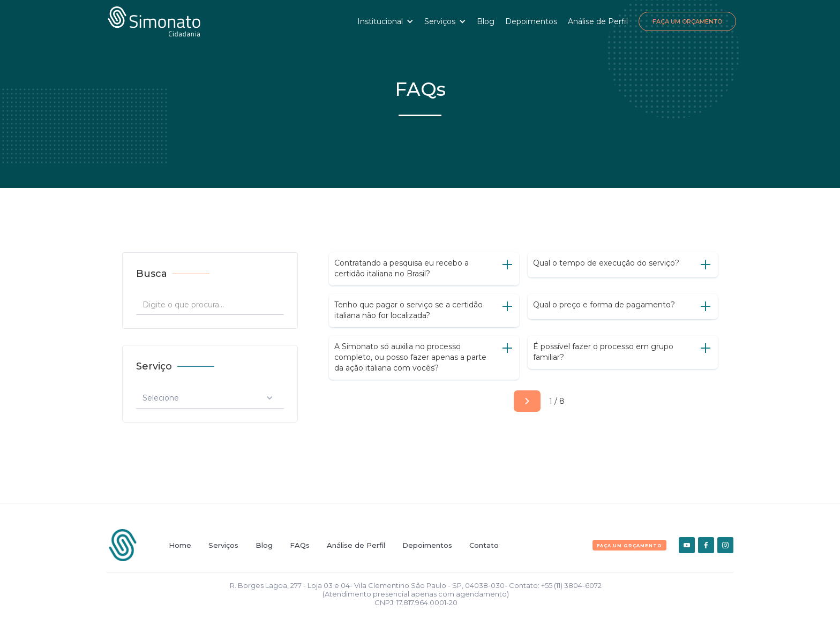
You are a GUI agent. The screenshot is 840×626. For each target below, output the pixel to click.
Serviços (223, 545)
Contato (484, 545)
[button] (385, 21)
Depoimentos (531, 21)
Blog (486, 21)
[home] (154, 21)
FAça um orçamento (629, 546)
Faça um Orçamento (687, 21)
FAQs (300, 545)
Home (180, 545)
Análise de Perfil (598, 21)
